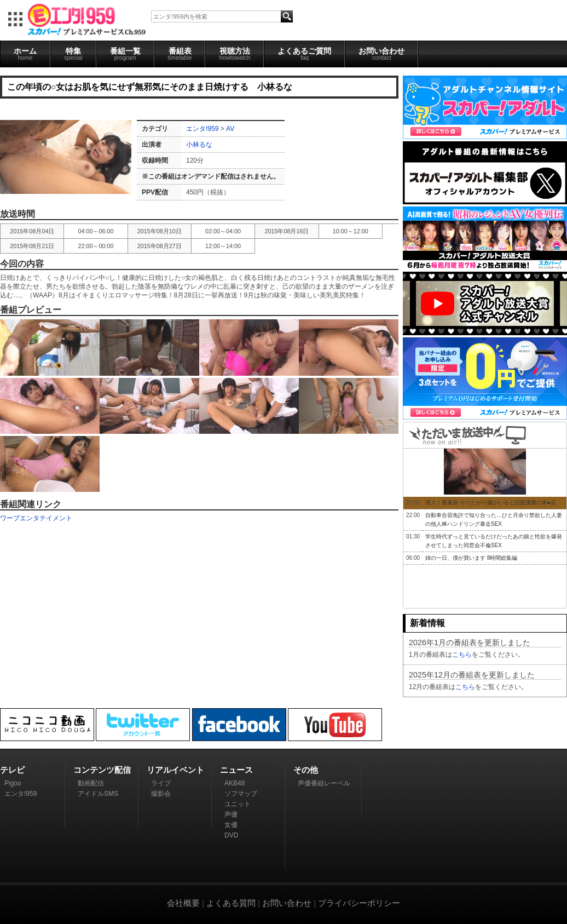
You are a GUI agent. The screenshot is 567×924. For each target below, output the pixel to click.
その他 (306, 770)
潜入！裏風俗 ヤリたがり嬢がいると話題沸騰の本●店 (491, 503)
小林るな (199, 145)
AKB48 (235, 783)
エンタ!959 (202, 129)
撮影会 (161, 794)
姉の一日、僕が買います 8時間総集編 (471, 558)
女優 (231, 825)
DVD (231, 835)
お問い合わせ (381, 54)
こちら (462, 655)
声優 (231, 814)
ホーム (25, 54)
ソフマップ (241, 794)
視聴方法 (235, 54)
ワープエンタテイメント (36, 518)
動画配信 (91, 783)
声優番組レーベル (324, 783)
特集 (73, 54)
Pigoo (13, 783)
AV (230, 129)
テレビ (12, 770)
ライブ (161, 783)
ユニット (238, 804)
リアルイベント (175, 770)
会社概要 (183, 903)
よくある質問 (231, 903)
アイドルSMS (98, 794)
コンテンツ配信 (102, 770)
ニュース (236, 770)
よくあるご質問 (304, 54)
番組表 (180, 54)
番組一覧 (125, 54)
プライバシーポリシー (359, 903)
